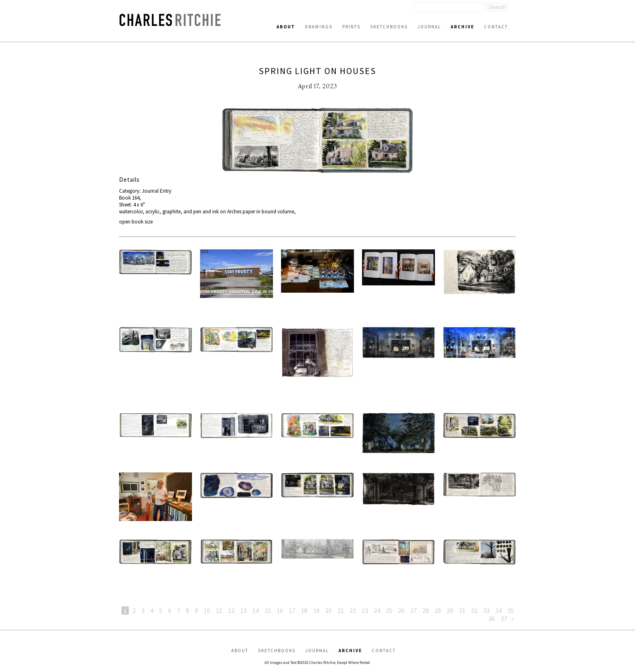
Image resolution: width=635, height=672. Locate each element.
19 (316, 610)
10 (207, 610)
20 (328, 610)
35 (511, 610)
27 (413, 610)
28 (426, 610)
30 (450, 610)
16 (280, 610)
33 (486, 610)
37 (504, 619)
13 (243, 610)
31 (462, 610)
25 (389, 610)
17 (292, 610)
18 (304, 610)
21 (341, 610)
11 (219, 610)
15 (268, 610)
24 (377, 610)
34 (499, 610)
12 (231, 610)
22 (353, 610)
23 (365, 610)
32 (474, 610)
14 (256, 610)
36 (492, 619)
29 (438, 610)
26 (401, 610)
